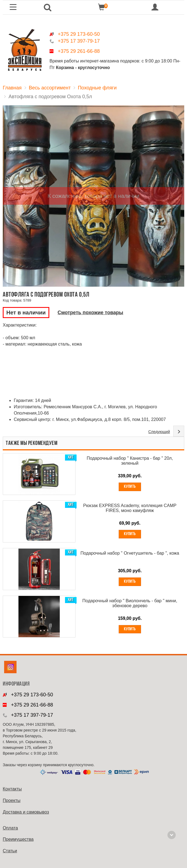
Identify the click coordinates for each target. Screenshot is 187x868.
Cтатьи (10, 851)
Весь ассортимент (50, 88)
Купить (130, 487)
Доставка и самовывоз (26, 812)
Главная (12, 88)
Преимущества (18, 839)
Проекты (12, 800)
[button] (48, 7)
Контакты (12, 789)
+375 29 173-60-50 (79, 34)
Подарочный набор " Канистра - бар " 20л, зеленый (130, 461)
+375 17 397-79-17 (79, 41)
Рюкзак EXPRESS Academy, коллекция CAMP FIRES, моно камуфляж (130, 508)
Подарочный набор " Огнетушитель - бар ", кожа (130, 553)
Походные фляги (97, 88)
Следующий (159, 432)
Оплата (10, 828)
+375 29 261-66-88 (79, 51)
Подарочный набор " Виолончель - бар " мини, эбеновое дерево (130, 603)
